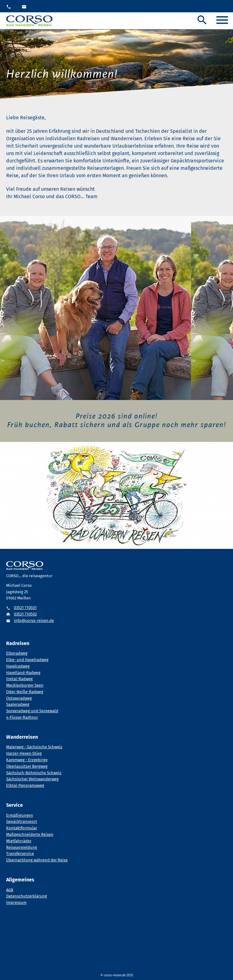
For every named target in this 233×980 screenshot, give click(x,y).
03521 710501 (25, 608)
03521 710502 (25, 614)
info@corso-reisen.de (34, 621)
